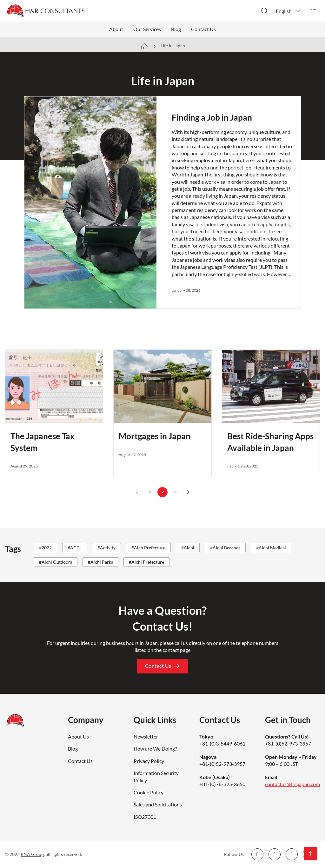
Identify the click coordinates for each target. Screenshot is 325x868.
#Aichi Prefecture (146, 562)
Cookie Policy (149, 792)
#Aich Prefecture (148, 548)
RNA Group (32, 854)
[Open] (313, 11)
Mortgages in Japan (155, 436)
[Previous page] (137, 492)
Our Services (147, 29)
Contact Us (203, 29)
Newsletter (146, 736)
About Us (78, 736)
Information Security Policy (156, 776)
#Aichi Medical (271, 548)
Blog (176, 29)
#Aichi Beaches (225, 548)
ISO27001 (145, 817)
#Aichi (188, 548)
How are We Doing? (155, 749)
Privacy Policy (149, 761)
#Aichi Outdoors (56, 562)
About (116, 29)
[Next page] (188, 492)
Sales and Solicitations (158, 804)
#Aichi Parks (100, 562)
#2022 (45, 548)
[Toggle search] (264, 11)
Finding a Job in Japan (212, 117)
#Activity (106, 548)
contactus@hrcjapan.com (292, 784)
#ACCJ (75, 548)
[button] (289, 11)
